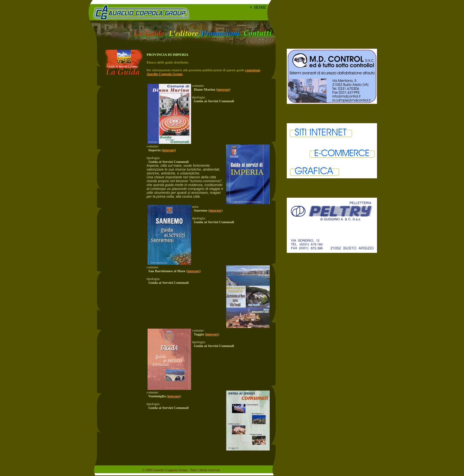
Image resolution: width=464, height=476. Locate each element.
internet (223, 89)
